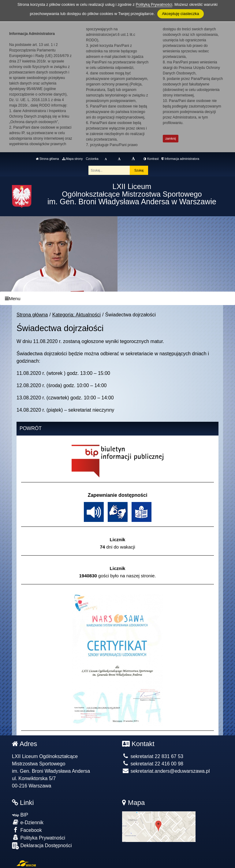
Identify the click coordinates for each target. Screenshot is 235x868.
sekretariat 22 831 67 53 (153, 756)
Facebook (27, 830)
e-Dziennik (28, 822)
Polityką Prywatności (154, 4)
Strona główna (47, 159)
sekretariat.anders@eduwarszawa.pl (166, 771)
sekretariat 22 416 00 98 (153, 764)
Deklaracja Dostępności (42, 846)
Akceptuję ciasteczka (180, 14)
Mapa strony (73, 159)
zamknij (171, 139)
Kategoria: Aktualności (76, 315)
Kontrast (151, 159)
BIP (20, 815)
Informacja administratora (180, 159)
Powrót (31, 428)
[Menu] (117, 298)
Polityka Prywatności (39, 838)
